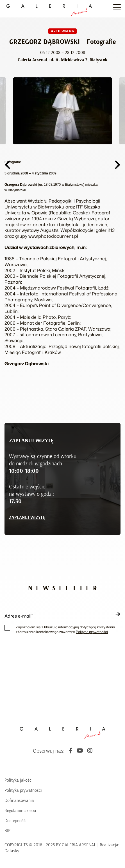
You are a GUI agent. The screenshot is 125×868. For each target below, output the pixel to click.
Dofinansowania (19, 800)
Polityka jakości (19, 780)
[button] (7, 165)
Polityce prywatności (92, 632)
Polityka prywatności (23, 790)
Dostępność (15, 821)
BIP (7, 831)
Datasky (12, 851)
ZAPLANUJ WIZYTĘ (27, 517)
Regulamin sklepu (20, 811)
